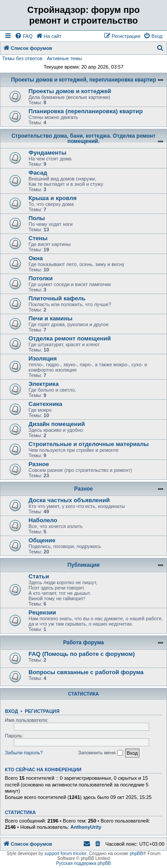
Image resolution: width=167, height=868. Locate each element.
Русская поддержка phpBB (83, 863)
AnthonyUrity (86, 827)
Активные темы (64, 58)
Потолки (41, 278)
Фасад (38, 173)
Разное (39, 464)
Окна (36, 258)
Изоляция (43, 358)
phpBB (136, 854)
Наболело (43, 520)
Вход (11, 711)
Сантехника (45, 404)
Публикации (83, 565)
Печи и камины (51, 318)
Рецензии (42, 612)
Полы (37, 218)
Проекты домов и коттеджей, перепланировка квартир (83, 80)
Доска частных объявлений (69, 500)
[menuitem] (24, 36)
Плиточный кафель (57, 298)
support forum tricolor (65, 854)
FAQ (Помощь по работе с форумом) (82, 654)
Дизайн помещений (57, 424)
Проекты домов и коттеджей (70, 91)
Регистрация (42, 711)
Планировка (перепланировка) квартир (86, 111)
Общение (42, 540)
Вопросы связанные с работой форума (86, 672)
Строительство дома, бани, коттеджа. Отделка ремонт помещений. (84, 139)
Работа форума (84, 643)
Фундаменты (47, 153)
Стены (38, 238)
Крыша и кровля (53, 198)
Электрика (44, 384)
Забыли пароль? (24, 753)
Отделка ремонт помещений (70, 338)
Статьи (39, 576)
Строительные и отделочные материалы (89, 444)
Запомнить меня (100, 753)
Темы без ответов (22, 58)
